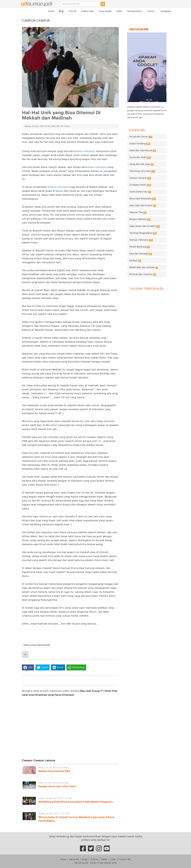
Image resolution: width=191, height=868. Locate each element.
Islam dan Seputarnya (143, 151)
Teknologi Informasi (142, 171)
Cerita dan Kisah (140, 158)
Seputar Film (138, 213)
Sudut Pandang (140, 144)
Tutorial (72, 11)
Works (104, 859)
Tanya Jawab (105, 11)
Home (51, 11)
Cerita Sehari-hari (140, 192)
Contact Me (125, 859)
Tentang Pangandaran (143, 233)
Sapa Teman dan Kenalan (145, 226)
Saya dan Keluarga (141, 254)
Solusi (152, 11)
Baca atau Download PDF (37, 645)
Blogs (85, 859)
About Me (74, 859)
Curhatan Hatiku (140, 185)
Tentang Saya (135, 11)
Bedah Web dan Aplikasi (144, 268)
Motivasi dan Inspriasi (143, 275)
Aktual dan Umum (141, 137)
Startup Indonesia (141, 240)
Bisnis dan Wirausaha (143, 199)
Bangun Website (140, 219)
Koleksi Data (87, 11)
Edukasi (135, 261)
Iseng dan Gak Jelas (141, 164)
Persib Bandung (140, 247)
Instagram (166, 11)
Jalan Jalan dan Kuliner (143, 206)
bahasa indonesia (84, 151)
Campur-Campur (140, 178)
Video (119, 11)
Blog (61, 11)
